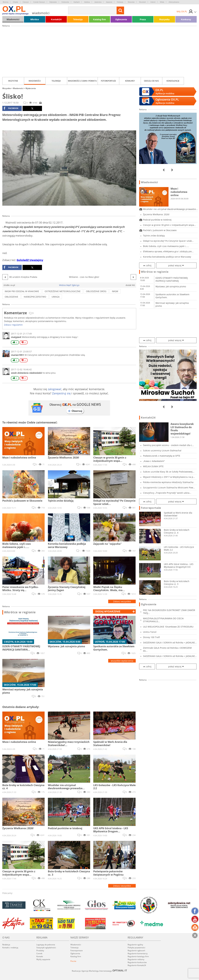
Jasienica (98, 2)
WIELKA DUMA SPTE (153, 466)
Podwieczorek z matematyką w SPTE (162, 456)
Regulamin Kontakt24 (137, 965)
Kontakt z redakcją (10, 948)
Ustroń (153, 2)
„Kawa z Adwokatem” (154, 461)
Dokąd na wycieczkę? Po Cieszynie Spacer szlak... (168, 241)
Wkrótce (35, 19)
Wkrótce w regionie (20, 612)
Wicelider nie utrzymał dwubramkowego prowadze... (170, 209)
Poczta (73, 961)
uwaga (56, 297)
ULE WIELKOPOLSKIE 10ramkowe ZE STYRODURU (168, 627)
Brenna (6, 2)
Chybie (15, 2)
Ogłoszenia (121, 19)
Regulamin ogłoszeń (136, 951)
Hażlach (77, 2)
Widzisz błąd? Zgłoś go (69, 285)
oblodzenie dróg (96, 291)
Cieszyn (26, 2)
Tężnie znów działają (154, 236)
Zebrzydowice (174, 2)
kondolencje (173, 81)
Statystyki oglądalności (46, 948)
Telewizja (78, 19)
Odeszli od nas (151, 81)
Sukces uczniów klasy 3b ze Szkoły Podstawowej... (169, 472)
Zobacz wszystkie (122, 601)
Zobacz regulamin (13, 325)
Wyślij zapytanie (43, 959)
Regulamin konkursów (137, 962)
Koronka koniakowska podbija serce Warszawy (167, 257)
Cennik (39, 953)
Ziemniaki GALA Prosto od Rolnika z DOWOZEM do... (167, 649)
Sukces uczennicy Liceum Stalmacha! (162, 450)
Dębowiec (53, 2)
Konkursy (186, 19)
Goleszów (65, 2)
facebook (11, 108)
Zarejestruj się (61, 393)
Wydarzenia (31, 88)
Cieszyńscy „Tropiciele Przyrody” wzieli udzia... (167, 493)
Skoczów (131, 2)
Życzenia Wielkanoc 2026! (156, 214)
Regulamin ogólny (135, 945)
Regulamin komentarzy (138, 953)
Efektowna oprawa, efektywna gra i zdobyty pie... (168, 251)
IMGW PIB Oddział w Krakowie (22, 291)
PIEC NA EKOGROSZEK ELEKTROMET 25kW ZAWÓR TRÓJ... (169, 612)
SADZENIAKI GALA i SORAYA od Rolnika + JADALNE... (170, 643)
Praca (143, 19)
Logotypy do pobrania (46, 945)
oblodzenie (11, 297)
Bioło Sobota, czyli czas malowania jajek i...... (166, 246)
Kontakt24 (56, 19)
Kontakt (40, 956)
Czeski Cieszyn (39, 2)
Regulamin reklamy (136, 959)
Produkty (40, 951)
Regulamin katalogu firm (138, 956)
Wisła (162, 2)
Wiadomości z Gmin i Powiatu (82, 81)
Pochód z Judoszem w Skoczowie (160, 230)
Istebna (87, 2)
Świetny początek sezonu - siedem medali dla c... (168, 445)
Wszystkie (13, 81)
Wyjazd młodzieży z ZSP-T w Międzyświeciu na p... (169, 477)
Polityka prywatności (136, 948)
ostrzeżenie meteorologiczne (63, 291)
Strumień (142, 2)
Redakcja (6, 945)
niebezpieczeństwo (35, 297)
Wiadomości (13, 19)
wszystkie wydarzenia (122, 661)
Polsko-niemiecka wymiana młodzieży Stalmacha (168, 482)
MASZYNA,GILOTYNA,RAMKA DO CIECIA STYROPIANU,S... (163, 620)
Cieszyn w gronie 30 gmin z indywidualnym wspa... (169, 225)
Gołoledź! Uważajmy (30, 260)
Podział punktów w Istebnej (157, 220)
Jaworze (109, 2)
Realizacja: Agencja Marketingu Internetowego (99, 971)
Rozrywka (164, 19)
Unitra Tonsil (150, 632)
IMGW (115, 291)
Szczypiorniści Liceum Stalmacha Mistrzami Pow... (169, 488)
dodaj (108, 611)
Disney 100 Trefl (151, 637)
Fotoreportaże (108, 81)
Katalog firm (99, 19)
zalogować (55, 389)
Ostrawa (120, 2)
